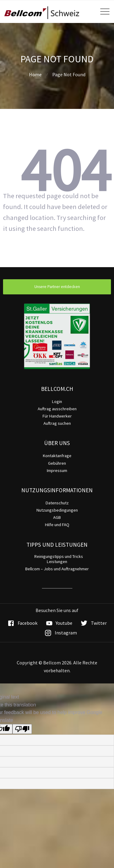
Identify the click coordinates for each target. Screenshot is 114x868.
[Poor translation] (22, 729)
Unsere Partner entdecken (57, 287)
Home (35, 74)
